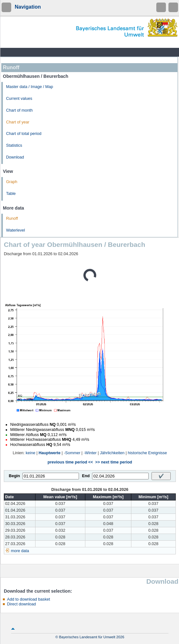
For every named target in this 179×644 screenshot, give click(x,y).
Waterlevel (16, 230)
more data (20, 551)
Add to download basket (28, 599)
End (86, 476)
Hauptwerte (50, 453)
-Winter (90, 453)
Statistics (14, 145)
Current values (19, 99)
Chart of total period (24, 134)
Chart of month (19, 110)
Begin (15, 476)
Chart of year (18, 122)
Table (11, 194)
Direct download (21, 604)
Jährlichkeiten (112, 453)
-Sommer (72, 453)
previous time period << (70, 462)
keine (30, 453)
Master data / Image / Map (30, 87)
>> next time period (114, 462)
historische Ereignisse (148, 453)
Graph (12, 182)
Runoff (12, 218)
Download (15, 157)
